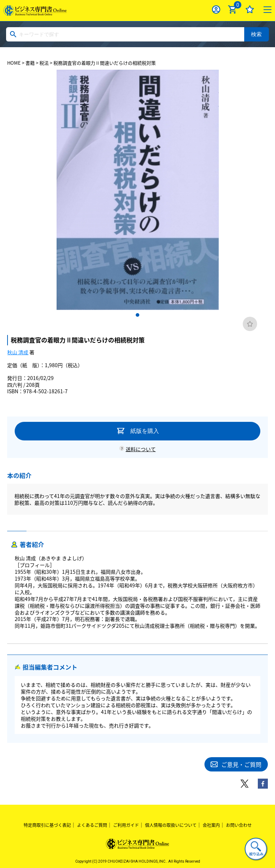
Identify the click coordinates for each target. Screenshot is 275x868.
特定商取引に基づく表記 (47, 825)
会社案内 (211, 825)
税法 (44, 63)
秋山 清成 (18, 352)
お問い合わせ (239, 825)
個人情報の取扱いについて (171, 825)
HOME (14, 63)
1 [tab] (137, 315)
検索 (256, 34)
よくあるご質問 (92, 825)
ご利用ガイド (126, 825)
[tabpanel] (137, 190)
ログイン (216, 9)
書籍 (30, 63)
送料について (141, 449)
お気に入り (250, 9)
